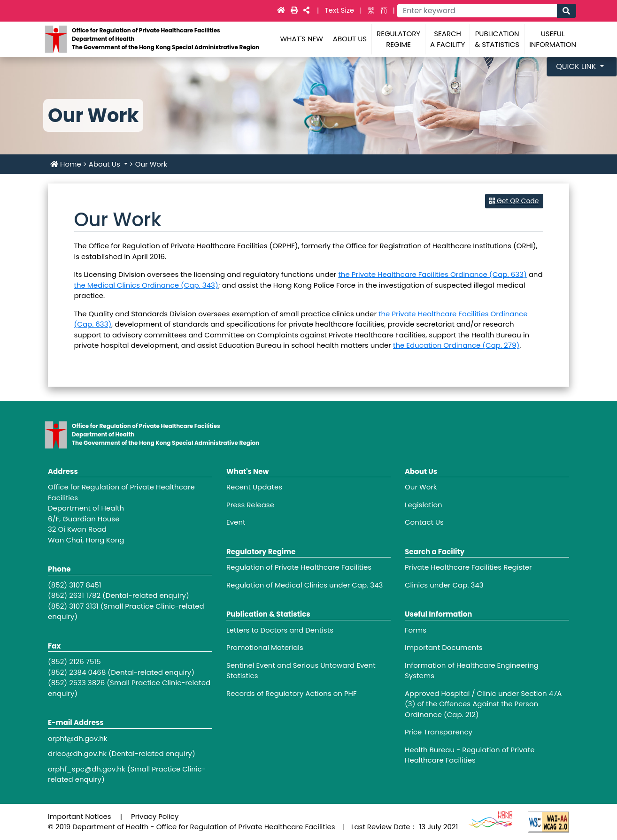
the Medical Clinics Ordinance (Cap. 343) (146, 285)
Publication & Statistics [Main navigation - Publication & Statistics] (497, 39)
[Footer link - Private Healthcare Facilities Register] (487, 568)
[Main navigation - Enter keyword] (477, 11)
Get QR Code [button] (514, 201)
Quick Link (577, 66)
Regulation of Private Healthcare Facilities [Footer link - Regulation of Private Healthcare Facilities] (299, 567)
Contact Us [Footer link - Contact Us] (424, 522)
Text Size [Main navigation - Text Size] (340, 10)
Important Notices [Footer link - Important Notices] (80, 816)
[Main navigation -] (295, 10)
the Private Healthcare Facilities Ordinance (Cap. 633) (432, 274)
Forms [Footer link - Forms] (416, 630)
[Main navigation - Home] (282, 10)
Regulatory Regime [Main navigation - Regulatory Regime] (398, 39)
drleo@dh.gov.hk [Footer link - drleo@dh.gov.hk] (77, 753)
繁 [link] (371, 10)
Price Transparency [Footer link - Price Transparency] (439, 732)
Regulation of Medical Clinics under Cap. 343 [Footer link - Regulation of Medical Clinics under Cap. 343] (305, 585)
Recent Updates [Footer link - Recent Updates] (254, 487)
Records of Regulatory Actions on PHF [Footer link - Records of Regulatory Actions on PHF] (292, 693)
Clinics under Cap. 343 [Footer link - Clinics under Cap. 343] (444, 585)
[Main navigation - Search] (566, 11)
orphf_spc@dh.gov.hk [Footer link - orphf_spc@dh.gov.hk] (87, 769)
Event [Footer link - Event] (236, 522)
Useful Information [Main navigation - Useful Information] (553, 39)
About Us (105, 164)
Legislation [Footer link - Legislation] (424, 505)
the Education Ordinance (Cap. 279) (456, 345)
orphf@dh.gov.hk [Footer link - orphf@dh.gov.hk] (78, 738)
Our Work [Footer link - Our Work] (421, 487)
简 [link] (384, 10)
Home (66, 164)
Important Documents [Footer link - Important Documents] (444, 647)
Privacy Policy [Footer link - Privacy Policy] (155, 816)
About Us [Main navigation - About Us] (350, 39)
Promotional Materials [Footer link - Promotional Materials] (265, 647)
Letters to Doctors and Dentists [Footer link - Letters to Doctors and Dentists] (280, 630)
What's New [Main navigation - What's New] (301, 39)
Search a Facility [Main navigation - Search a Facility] (447, 39)
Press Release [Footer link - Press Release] (250, 505)
